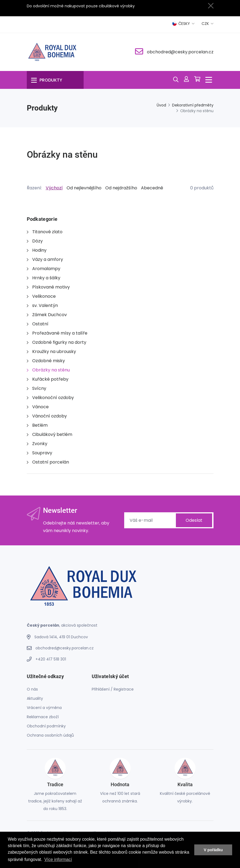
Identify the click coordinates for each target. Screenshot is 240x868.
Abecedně (152, 188)
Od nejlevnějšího (84, 188)
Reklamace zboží (43, 717)
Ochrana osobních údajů (50, 735)
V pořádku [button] (213, 850)
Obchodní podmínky (46, 726)
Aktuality (35, 698)
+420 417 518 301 (51, 659)
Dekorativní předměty (193, 105)
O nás (32, 689)
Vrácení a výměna (44, 708)
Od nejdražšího (121, 188)
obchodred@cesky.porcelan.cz (180, 52)
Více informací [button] (58, 859)
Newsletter (60, 510)
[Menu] (55, 80)
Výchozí (54, 188)
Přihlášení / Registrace (113, 689)
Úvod (161, 105)
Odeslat (194, 520)
